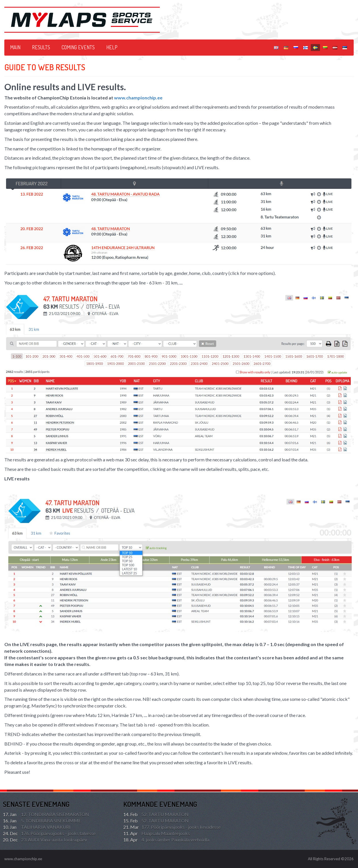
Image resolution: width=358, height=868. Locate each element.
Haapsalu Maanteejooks (157, 833)
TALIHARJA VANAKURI (37, 827)
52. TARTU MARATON (156, 814)
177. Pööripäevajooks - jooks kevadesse (172, 827)
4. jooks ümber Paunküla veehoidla (166, 840)
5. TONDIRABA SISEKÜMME (42, 821)
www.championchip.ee (138, 98)
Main (15, 47)
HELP (112, 47)
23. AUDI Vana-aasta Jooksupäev (45, 840)
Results (41, 47)
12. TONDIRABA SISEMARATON (46, 814)
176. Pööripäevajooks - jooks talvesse (49, 833)
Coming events (78, 47)
